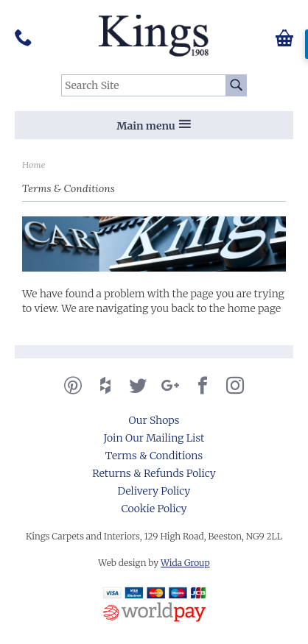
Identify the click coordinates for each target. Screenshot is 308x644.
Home (34, 164)
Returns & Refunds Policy (154, 473)
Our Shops (154, 420)
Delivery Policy (154, 491)
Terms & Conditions (154, 456)
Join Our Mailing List (154, 438)
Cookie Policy (154, 509)
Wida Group (185, 563)
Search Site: (62, 75)
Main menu (154, 125)
